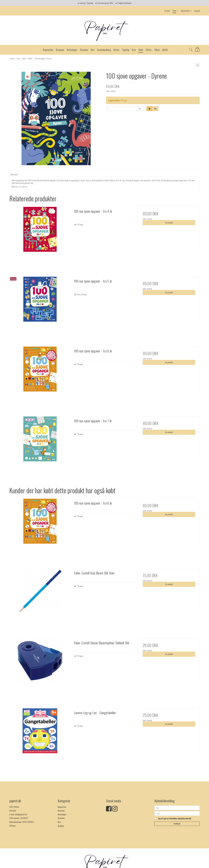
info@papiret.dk (21, 814)
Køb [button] (151, 109)
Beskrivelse (14, 174)
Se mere (61, 825)
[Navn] (177, 807)
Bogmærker (62, 807)
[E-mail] (177, 813)
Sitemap (12, 825)
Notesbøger (62, 814)
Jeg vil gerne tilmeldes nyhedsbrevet (174, 819)
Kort (59, 822)
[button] (198, 65)
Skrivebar (61, 818)
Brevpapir (61, 810)
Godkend (177, 824)
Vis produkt (169, 223)
